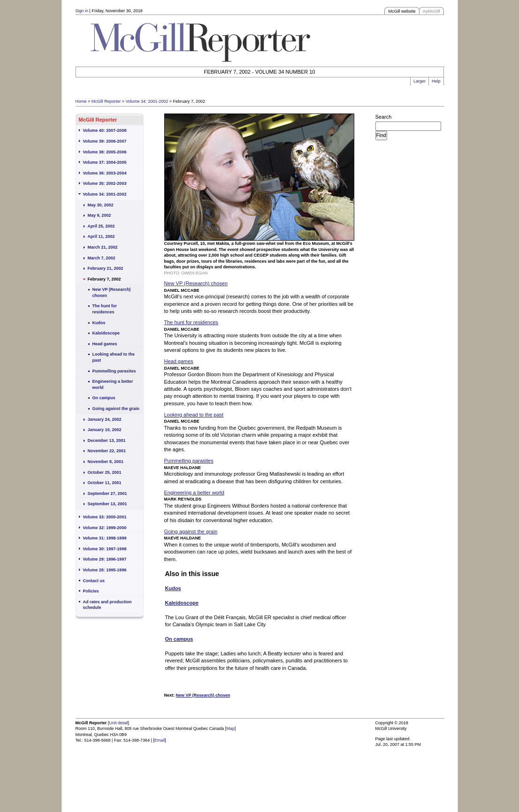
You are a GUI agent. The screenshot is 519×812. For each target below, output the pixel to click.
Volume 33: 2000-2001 (105, 517)
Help (436, 81)
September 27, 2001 (107, 493)
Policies (91, 591)
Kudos (99, 323)
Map (230, 729)
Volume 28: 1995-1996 (105, 570)
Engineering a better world (113, 384)
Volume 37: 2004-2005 (105, 162)
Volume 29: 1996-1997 (105, 559)
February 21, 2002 (106, 268)
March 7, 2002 (102, 258)
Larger (420, 81)
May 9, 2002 (99, 215)
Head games (105, 344)
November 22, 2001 (107, 451)
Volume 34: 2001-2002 (147, 101)
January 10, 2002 (105, 430)
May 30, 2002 (101, 205)
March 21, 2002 (103, 247)
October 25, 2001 (105, 472)
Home (81, 101)
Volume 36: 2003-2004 (105, 173)
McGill (431, 11)
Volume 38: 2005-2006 (105, 152)
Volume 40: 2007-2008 (105, 130)
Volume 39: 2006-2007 (105, 141)
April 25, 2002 (101, 226)
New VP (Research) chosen (112, 292)
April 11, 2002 (101, 236)
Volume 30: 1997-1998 (105, 549)
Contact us (94, 581)
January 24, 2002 (105, 419)
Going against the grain (116, 409)
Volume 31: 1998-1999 (105, 538)
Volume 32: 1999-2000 (105, 528)
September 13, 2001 (107, 504)
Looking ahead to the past (114, 357)
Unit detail (119, 723)
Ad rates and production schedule (107, 605)
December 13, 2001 (107, 440)
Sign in (82, 11)
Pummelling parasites (114, 371)
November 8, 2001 (106, 462)
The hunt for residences (105, 309)
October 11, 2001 (105, 483)
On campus (104, 398)
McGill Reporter (106, 101)
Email (160, 740)
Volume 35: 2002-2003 (105, 183)
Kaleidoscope (106, 333)
